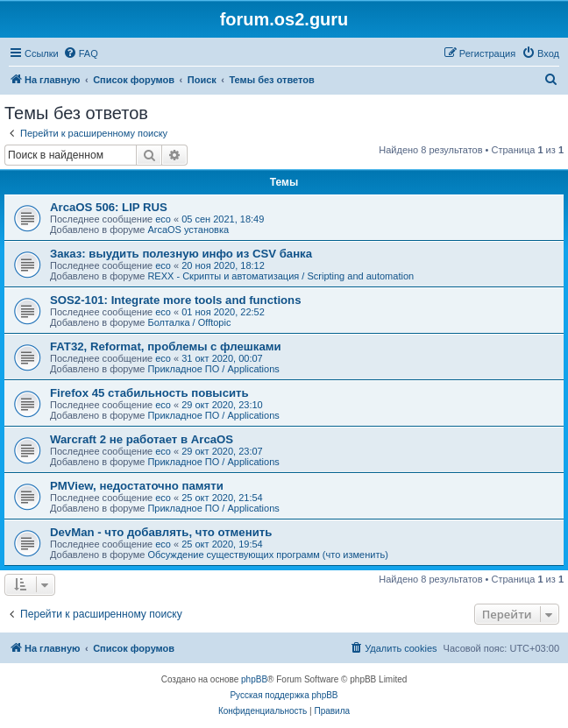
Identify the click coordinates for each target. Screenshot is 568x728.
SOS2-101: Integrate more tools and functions (176, 300)
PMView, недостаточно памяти (137, 486)
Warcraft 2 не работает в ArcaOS (142, 439)
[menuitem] (81, 53)
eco (163, 219)
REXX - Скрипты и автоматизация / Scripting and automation (280, 276)
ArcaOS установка (188, 230)
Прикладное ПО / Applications (213, 369)
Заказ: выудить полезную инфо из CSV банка (181, 254)
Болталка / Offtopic (189, 322)
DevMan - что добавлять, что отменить (161, 532)
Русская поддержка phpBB (284, 695)
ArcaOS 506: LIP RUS (109, 207)
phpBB (254, 679)
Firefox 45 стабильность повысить (149, 393)
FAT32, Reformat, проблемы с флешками (166, 346)
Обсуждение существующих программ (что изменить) (267, 555)
